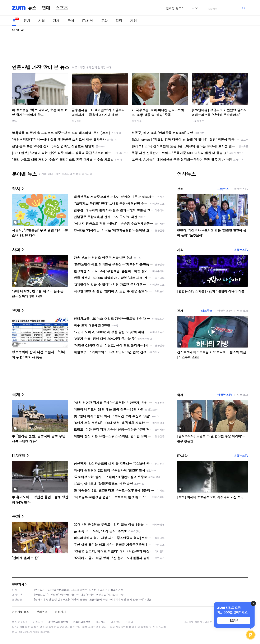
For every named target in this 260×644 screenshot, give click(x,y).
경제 (56, 21)
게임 (134, 21)
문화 (104, 21)
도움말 (129, 622)
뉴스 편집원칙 (20, 622)
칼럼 (119, 21)
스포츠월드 (198, 121)
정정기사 (18, 584)
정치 (27, 21)
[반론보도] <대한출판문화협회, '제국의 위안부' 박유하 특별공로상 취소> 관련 (78, 590)
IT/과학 (88, 21)
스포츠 (62, 8)
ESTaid (18, 632)
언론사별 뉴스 (20, 612)
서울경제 (77, 121)
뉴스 (32, 8)
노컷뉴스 (223, 189)
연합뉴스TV (241, 189)
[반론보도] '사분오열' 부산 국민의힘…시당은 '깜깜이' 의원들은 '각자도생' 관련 (79, 595)
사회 (42, 21)
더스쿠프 (207, 311)
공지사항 (101, 622)
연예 (46, 8)
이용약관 (38, 622)
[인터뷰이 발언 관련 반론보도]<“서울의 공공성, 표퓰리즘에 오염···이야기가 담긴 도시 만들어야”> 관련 (93, 599)
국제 (71, 21)
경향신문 (137, 121)
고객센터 (116, 622)
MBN (15, 121)
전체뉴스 (42, 612)
